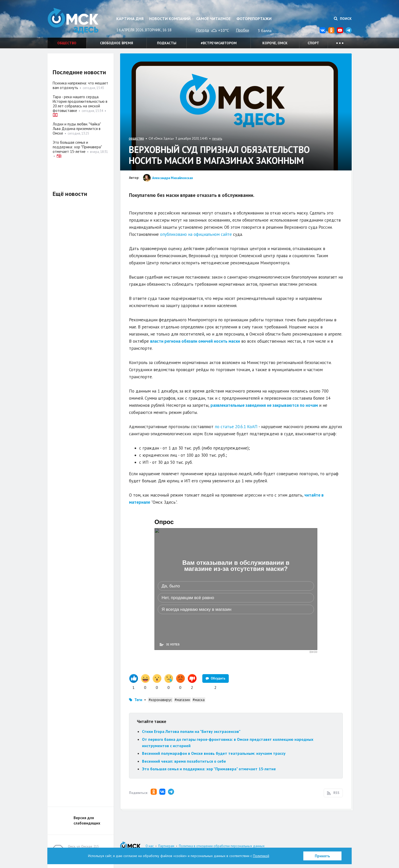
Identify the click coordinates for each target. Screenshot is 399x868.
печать (217, 139)
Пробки (243, 30)
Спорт (313, 43)
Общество (67, 43)
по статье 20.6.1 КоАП (237, 427)
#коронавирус (160, 700)
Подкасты (167, 43)
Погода (202, 30)
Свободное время (117, 43)
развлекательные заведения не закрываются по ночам (264, 405)
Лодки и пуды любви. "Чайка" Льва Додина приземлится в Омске (77, 129)
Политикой (261, 856)
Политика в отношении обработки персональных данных (222, 846)
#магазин (182, 700)
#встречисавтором (219, 43)
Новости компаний (170, 19)
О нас (150, 846)
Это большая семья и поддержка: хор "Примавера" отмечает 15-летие (209, 769)
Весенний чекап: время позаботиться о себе (184, 761)
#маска (199, 700)
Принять (322, 856)
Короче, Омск (275, 43)
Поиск (343, 19)
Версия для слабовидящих (87, 820)
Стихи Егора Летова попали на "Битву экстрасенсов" (191, 731)
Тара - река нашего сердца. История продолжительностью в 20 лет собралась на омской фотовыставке (80, 104)
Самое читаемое (213, 19)
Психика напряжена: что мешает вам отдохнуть (80, 85)
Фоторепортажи (254, 19)
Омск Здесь (73, 21)
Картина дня (130, 19)
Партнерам (166, 846)
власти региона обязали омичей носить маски (195, 341)
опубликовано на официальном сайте (196, 234)
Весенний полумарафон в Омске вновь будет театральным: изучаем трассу (214, 753)
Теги (138, 700)
